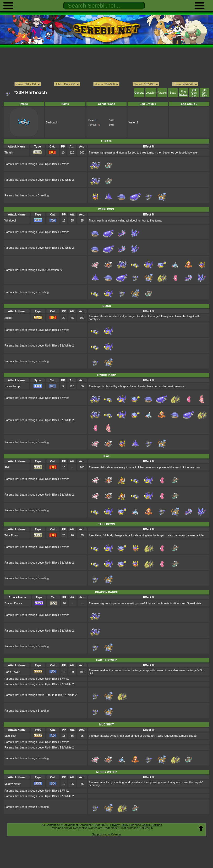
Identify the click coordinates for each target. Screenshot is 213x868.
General (139, 93)
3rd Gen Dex (194, 93)
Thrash (9, 153)
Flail (7, 467)
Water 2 (133, 123)
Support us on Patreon (106, 834)
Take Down (11, 535)
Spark (8, 318)
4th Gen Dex (205, 93)
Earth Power (12, 672)
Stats (173, 93)
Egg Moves (184, 93)
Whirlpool (10, 221)
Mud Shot (10, 736)
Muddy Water (13, 784)
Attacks (162, 93)
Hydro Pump (12, 386)
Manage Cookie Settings (146, 825)
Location (151, 93)
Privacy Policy (119, 825)
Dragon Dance (13, 603)
